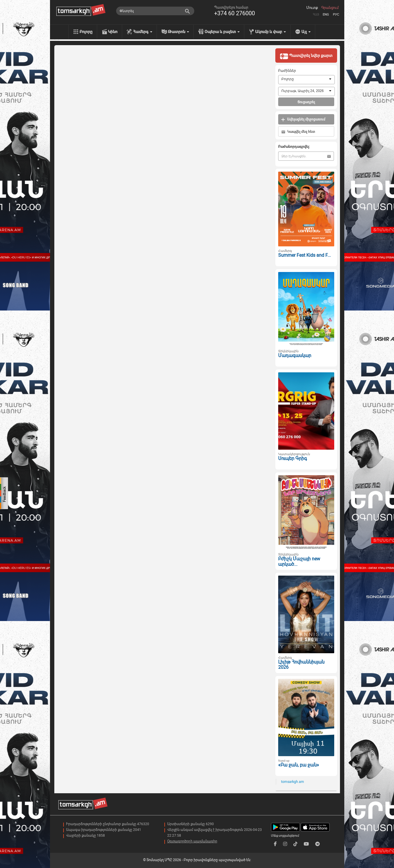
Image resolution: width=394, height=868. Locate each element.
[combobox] (306, 80)
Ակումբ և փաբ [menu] (271, 32)
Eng (326, 15)
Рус (336, 15)
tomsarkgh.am (293, 782)
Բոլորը (86, 32)
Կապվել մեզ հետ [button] (298, 132)
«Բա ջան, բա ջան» (299, 765)
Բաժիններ (287, 71)
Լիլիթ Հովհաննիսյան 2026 (301, 665)
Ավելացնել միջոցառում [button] (303, 119)
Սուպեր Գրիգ (293, 458)
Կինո (113, 32)
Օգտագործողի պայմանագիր (192, 841)
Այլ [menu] (306, 32)
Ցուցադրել (306, 102)
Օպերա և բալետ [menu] (222, 32)
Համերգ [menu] (143, 32)
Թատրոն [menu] (178, 32)
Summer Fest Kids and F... (304, 255)
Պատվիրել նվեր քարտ (306, 56)
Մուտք (312, 8)
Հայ (316, 15)
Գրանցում (330, 8)
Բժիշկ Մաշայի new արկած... (299, 562)
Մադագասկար (295, 356)
